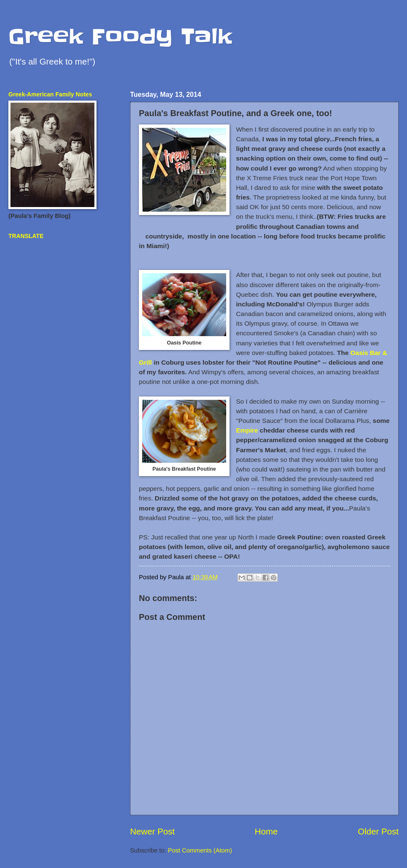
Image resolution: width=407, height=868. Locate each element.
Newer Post (152, 831)
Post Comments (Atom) (200, 850)
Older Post (378, 831)
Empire (247, 430)
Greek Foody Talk (120, 36)
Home (266, 831)
